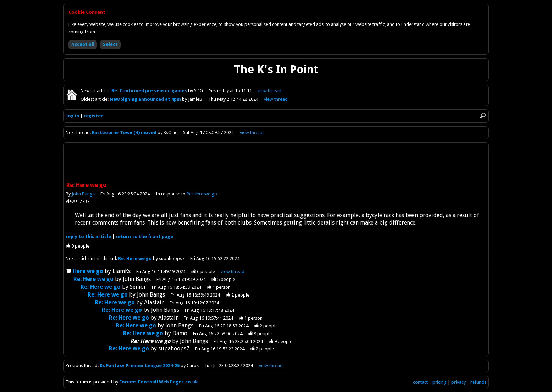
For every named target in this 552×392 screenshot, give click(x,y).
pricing (440, 382)
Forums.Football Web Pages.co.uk (159, 382)
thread (233, 272)
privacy (459, 382)
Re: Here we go (202, 194)
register (93, 116)
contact (420, 382)
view (269, 91)
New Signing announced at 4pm (146, 99)
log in (73, 116)
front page (144, 236)
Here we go (88, 271)
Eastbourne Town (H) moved (124, 132)
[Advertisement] (276, 163)
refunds (478, 382)
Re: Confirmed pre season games (150, 91)
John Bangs (83, 194)
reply (88, 236)
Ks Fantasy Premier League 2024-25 (140, 366)
